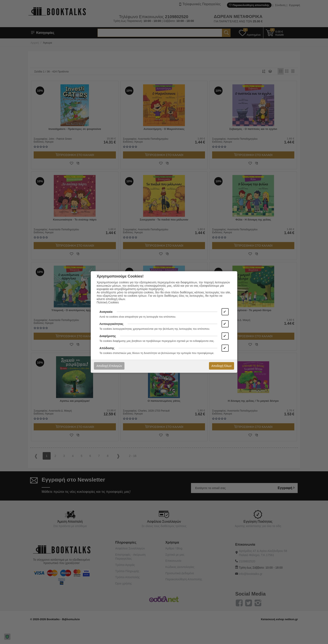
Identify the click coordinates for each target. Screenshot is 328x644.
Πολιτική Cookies (108, 302)
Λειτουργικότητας (111, 324)
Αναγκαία (106, 312)
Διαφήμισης (108, 336)
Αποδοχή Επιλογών (109, 366)
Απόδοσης (107, 348)
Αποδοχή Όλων (222, 366)
